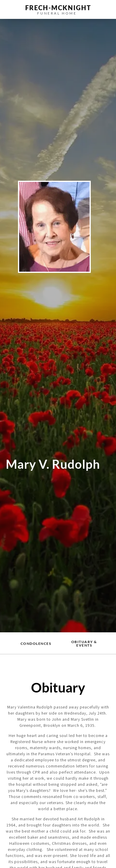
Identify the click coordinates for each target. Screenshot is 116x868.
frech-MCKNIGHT (58, 8)
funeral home (57, 13)
